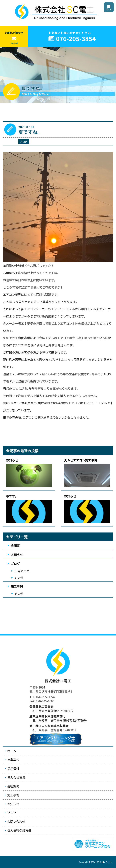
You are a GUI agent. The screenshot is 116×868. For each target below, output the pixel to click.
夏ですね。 (30, 132)
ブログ (24, 141)
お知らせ (17, 554)
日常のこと (22, 571)
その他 (19, 578)
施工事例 (17, 586)
